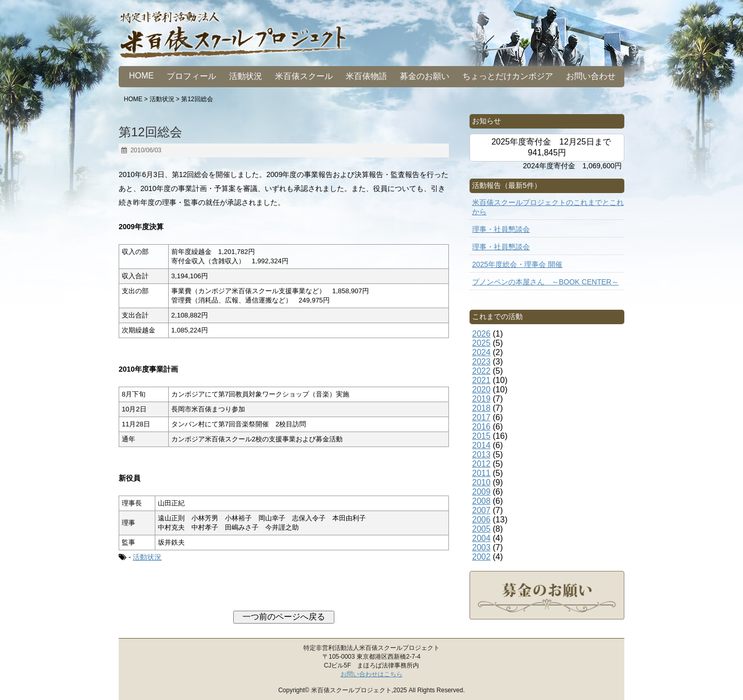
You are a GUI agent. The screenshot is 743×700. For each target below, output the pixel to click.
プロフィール (191, 76)
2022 (481, 371)
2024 (481, 352)
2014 (481, 445)
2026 (481, 334)
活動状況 (246, 76)
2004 (481, 538)
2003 (481, 547)
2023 (481, 362)
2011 (481, 473)
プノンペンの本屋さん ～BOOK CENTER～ (545, 282)
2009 (481, 492)
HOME (141, 76)
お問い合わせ (591, 76)
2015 (481, 436)
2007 (481, 510)
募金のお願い (425, 76)
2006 (481, 520)
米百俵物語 (366, 76)
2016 (481, 427)
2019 (481, 399)
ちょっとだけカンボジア (508, 76)
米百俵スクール (304, 76)
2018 (481, 408)
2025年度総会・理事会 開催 (517, 264)
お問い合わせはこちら (372, 674)
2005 (481, 529)
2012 (481, 464)
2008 (481, 501)
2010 (481, 482)
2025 (481, 343)
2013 (481, 455)
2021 (481, 380)
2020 (481, 389)
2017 (481, 417)
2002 (481, 557)
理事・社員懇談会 (501, 229)
